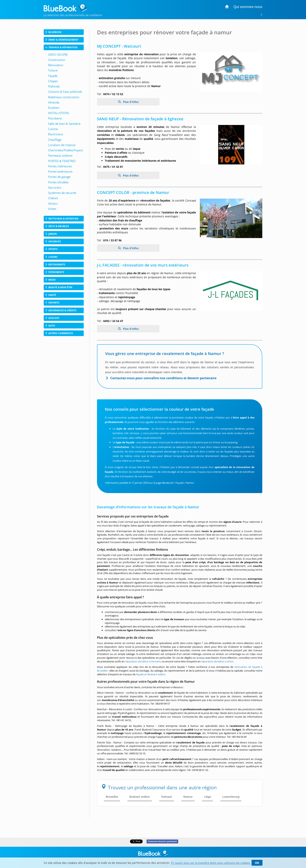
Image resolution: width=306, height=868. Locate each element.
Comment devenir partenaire (162, 841)
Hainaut (167, 797)
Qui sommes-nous (248, 7)
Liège (207, 797)
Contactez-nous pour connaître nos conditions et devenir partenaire (163, 378)
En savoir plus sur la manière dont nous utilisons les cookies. (211, 863)
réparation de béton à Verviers (143, 661)
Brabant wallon (140, 797)
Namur (188, 797)
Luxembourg (231, 797)
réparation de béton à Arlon (217, 661)
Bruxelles (112, 797)
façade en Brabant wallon (151, 674)
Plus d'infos (130, 102)
